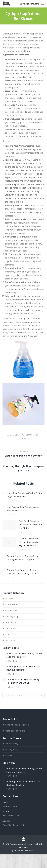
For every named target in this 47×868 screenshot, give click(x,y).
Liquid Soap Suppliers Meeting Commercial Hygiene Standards (29, 542)
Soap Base (10, 628)
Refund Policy (12, 744)
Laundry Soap (12, 617)
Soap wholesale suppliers (17, 725)
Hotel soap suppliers (15, 731)
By (30, 435)
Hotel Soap (11, 622)
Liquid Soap (11, 634)
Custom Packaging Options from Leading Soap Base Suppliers (22, 558)
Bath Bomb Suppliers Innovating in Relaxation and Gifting (30, 525)
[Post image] (4, 493)
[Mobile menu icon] (43, 4)
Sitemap (9, 756)
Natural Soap (12, 605)
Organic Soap (12, 611)
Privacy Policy (12, 750)
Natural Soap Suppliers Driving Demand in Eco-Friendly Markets (22, 572)
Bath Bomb (11, 640)
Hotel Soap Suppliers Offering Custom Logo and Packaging (25, 495)
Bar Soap (10, 599)
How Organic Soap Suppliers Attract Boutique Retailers (24, 509)
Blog (18, 435)
